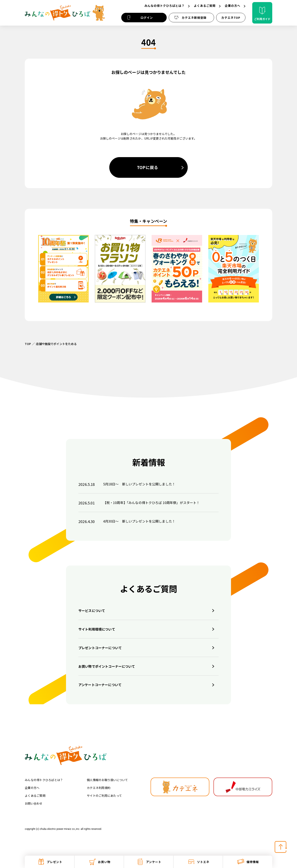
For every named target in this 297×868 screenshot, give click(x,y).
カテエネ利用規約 (99, 788)
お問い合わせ (34, 803)
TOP (28, 344)
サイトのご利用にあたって (104, 796)
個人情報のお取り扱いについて (107, 780)
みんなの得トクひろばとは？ (44, 780)
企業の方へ (32, 788)
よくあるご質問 (35, 796)
